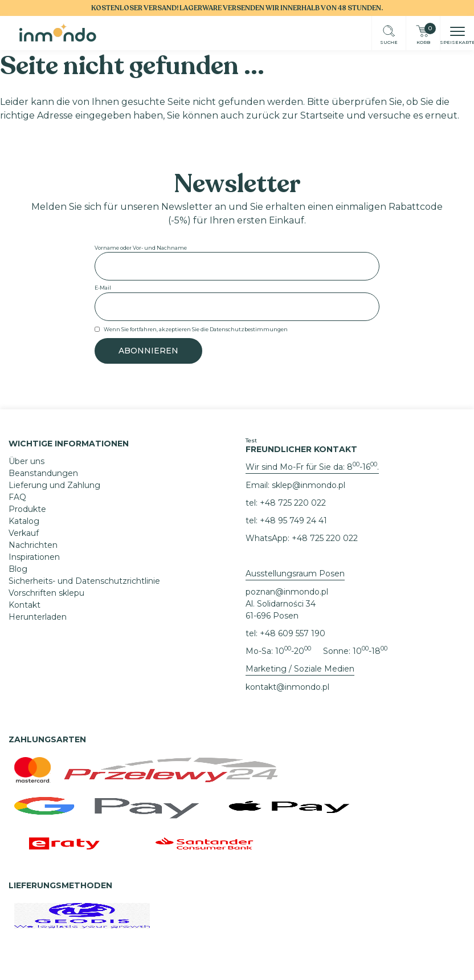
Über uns (26, 461)
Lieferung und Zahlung (54, 485)
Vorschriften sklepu (46, 593)
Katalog (24, 521)
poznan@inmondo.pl (287, 592)
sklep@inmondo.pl (308, 485)
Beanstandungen (43, 473)
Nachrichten (33, 545)
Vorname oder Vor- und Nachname (141, 248)
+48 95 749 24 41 (293, 521)
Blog (18, 569)
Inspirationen (34, 557)
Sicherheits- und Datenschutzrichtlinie (84, 581)
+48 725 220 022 (293, 503)
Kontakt (24, 605)
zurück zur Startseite (295, 115)
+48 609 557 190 (293, 633)
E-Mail (103, 288)
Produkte (27, 509)
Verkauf (24, 533)
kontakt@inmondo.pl (287, 687)
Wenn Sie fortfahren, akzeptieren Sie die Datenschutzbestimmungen (196, 329)
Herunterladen (38, 617)
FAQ (17, 497)
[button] (457, 32)
